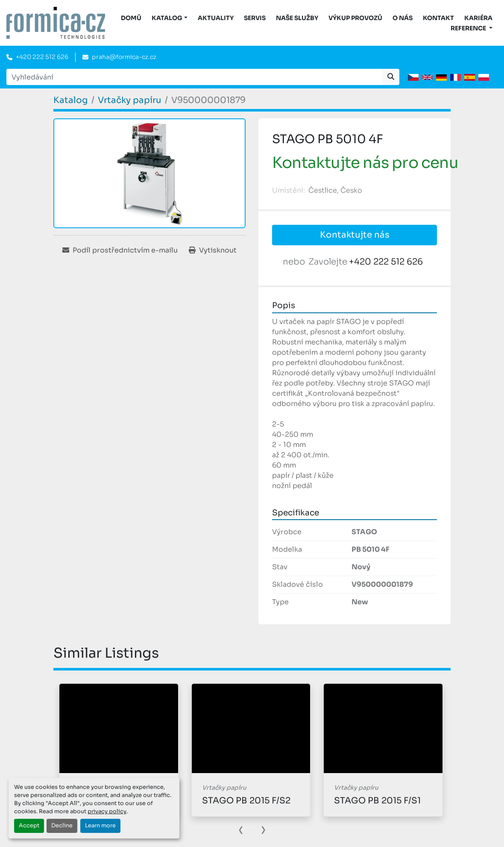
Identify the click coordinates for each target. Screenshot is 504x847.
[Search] (194, 77)
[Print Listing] (213, 250)
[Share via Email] (120, 250)
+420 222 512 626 (42, 57)
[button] (170, 18)
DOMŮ (131, 18)
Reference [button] (469, 28)
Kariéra (478, 18)
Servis (255, 18)
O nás (403, 18)
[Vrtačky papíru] (130, 100)
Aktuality (216, 18)
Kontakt (438, 18)
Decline (62, 826)
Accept (29, 826)
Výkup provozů (355, 18)
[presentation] (241, 829)
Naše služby (297, 18)
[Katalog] (71, 100)
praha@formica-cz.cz (124, 57)
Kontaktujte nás (355, 235)
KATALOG (167, 18)
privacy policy (107, 812)
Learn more (100, 826)
